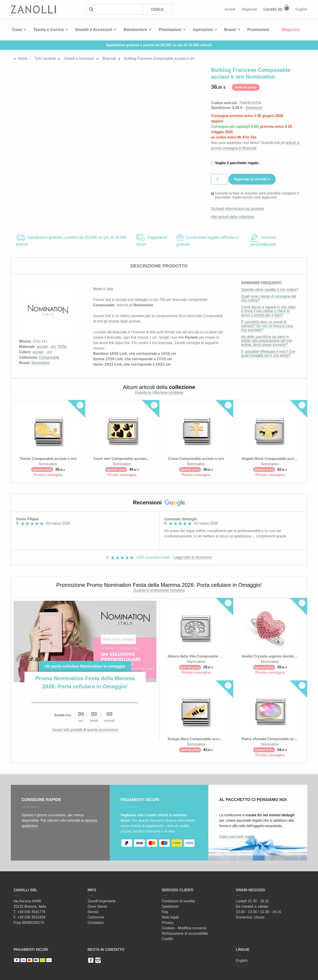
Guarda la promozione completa (159, 590)
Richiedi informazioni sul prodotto (238, 209)
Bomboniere (135, 30)
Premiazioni (170, 30)
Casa (17, 30)
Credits (168, 939)
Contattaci (96, 923)
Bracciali (109, 58)
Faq (165, 912)
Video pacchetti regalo (237, 837)
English (301, 9)
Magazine (291, 30)
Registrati (249, 9)
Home (23, 58)
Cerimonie (96, 917)
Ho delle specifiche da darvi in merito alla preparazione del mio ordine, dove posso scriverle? (267, 341)
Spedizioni (254, 108)
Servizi (93, 912)
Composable (49, 357)
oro (49, 352)
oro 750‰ (59, 347)
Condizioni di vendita (178, 901)
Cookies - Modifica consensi (184, 928)
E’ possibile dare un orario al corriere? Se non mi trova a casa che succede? (267, 326)
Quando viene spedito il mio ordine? (270, 290)
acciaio (42, 347)
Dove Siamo (97, 906)
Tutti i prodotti (45, 58)
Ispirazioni (203, 30)
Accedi (230, 9)
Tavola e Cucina (49, 30)
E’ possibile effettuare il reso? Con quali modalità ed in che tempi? (268, 354)
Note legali (170, 917)
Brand (230, 30)
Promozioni (258, 30)
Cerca (157, 10)
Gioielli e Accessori (94, 30)
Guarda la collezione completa (159, 392)
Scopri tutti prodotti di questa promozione (85, 730)
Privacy (168, 923)
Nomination (41, 363)
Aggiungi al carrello (250, 179)
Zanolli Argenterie (102, 901)
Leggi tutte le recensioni (193, 557)
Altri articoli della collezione (233, 217)
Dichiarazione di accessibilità (185, 933)
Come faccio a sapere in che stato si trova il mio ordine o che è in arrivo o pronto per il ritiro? (268, 311)
